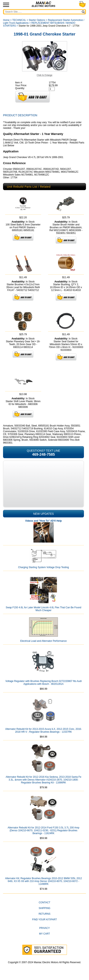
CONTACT (44, 902)
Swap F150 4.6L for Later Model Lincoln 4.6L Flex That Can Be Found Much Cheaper (43, 609)
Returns (44, 914)
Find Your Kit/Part (44, 920)
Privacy (45, 928)
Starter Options (37, 20)
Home (6, 20)
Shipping (44, 908)
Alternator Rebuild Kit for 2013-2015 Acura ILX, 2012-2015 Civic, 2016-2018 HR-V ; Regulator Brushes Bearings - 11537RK (44, 730)
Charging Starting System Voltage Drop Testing (43, 567)
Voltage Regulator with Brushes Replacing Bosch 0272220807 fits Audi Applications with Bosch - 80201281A (43, 683)
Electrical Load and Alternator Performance (43, 641)
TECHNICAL (19, 20)
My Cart (45, 934)
